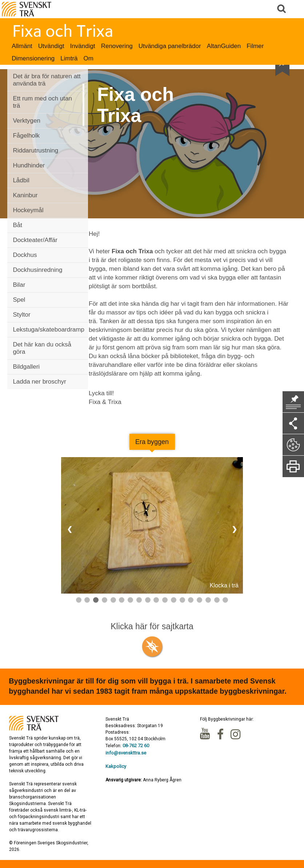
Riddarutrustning (35, 150)
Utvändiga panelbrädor (170, 46)
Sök (282, 9)
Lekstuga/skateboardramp (49, 330)
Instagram (236, 734)
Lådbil (21, 180)
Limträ (69, 58)
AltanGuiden (224, 46)
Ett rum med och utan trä (42, 102)
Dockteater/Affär (35, 240)
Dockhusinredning (37, 270)
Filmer (255, 46)
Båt (17, 225)
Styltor (21, 315)
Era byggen (152, 442)
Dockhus (25, 255)
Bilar (19, 285)
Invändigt (83, 46)
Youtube (206, 734)
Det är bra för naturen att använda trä (47, 80)
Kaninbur (25, 195)
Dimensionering (33, 58)
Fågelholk (26, 136)
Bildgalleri (26, 367)
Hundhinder (29, 165)
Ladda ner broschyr (39, 382)
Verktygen (27, 121)
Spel (19, 300)
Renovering (117, 46)
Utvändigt (51, 46)
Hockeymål (28, 210)
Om (89, 58)
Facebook (221, 734)
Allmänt (22, 46)
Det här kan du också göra (42, 348)
